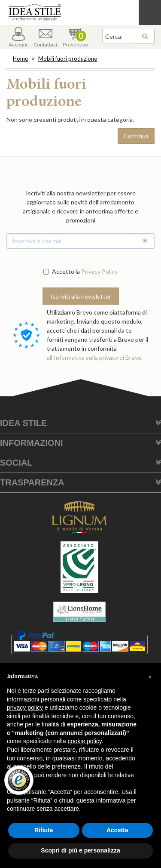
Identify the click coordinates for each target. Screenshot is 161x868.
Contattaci (45, 37)
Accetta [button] (117, 830)
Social (16, 463)
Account (18, 37)
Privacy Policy (99, 271)
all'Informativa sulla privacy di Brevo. (95, 357)
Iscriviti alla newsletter (81, 296)
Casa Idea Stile (80, 12)
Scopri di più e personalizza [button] (80, 850)
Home (20, 59)
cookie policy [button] (85, 741)
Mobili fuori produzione (68, 59)
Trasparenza (32, 482)
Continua (136, 136)
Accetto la (62, 271)
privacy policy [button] (25, 707)
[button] (150, 677)
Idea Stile (23, 423)
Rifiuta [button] (44, 830)
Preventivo (75, 37)
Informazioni (32, 443)
